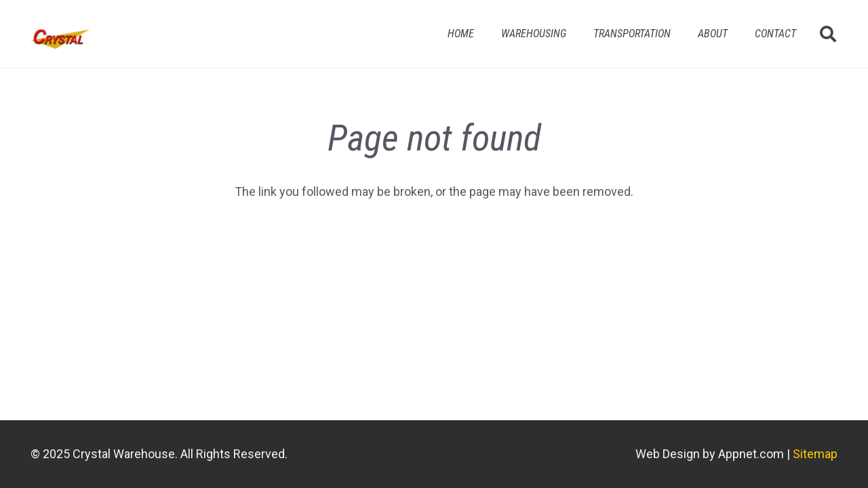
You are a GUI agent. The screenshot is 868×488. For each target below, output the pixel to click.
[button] (828, 34)
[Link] (60, 39)
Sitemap (815, 454)
